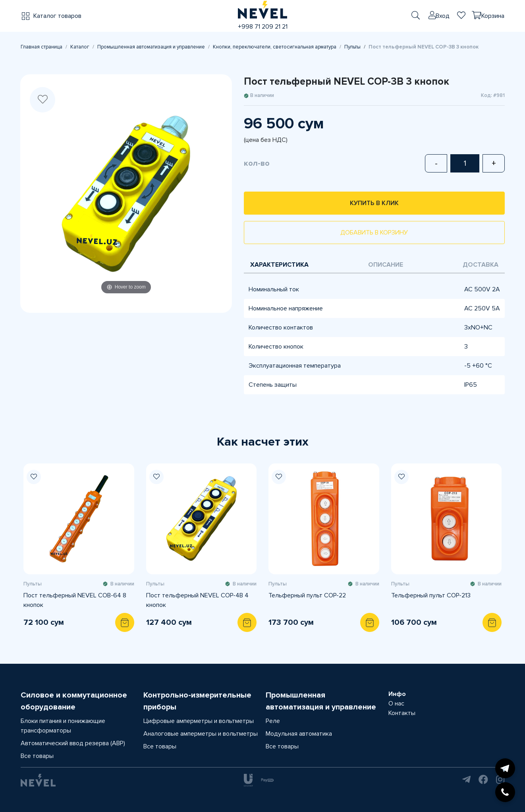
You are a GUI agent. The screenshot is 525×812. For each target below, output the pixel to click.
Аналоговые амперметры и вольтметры (201, 734)
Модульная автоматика (299, 734)
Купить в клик (374, 203)
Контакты (402, 713)
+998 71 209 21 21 (263, 27)
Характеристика (279, 265)
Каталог (80, 47)
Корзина (493, 16)
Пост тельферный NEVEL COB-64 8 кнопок (75, 600)
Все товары (37, 756)
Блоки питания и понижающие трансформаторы (63, 726)
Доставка (481, 265)
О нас (396, 703)
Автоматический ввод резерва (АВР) (73, 743)
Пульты (352, 47)
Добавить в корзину (374, 233)
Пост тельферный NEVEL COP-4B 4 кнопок (197, 600)
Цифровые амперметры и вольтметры (199, 721)
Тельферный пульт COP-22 (307, 595)
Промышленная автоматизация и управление (151, 47)
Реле (273, 721)
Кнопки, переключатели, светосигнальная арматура (275, 47)
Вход (443, 16)
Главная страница (41, 47)
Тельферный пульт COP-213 (431, 595)
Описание (386, 265)
